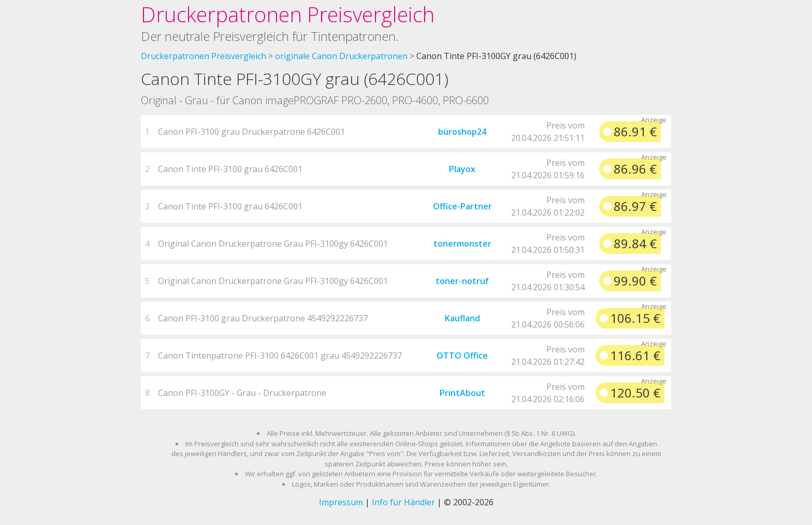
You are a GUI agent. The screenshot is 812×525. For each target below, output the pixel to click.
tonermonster (462, 244)
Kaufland (462, 318)
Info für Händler (403, 502)
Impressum (341, 502)
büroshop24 (462, 132)
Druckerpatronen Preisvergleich (288, 14)
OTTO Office (462, 356)
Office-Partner (462, 206)
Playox (462, 169)
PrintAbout (462, 393)
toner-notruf (462, 281)
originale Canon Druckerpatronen (341, 56)
